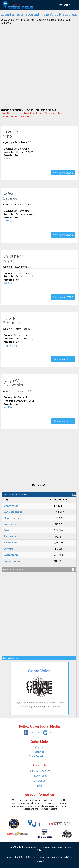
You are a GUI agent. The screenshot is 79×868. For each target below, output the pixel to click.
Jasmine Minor (10, 134)
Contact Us (39, 781)
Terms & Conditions (40, 771)
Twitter (49, 732)
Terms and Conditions (51, 847)
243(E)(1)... (9, 407)
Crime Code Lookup (39, 756)
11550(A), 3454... (12, 345)
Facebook (31, 732)
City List (39, 747)
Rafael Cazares (10, 196)
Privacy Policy (40, 776)
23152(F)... (9, 159)
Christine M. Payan (13, 258)
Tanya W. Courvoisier (13, 383)
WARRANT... (10, 283)
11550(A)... (9, 221)
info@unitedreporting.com (24, 847)
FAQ (39, 786)
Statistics (39, 752)
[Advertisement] (39, 67)
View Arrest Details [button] (63, 173)
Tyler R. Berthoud (12, 321)
